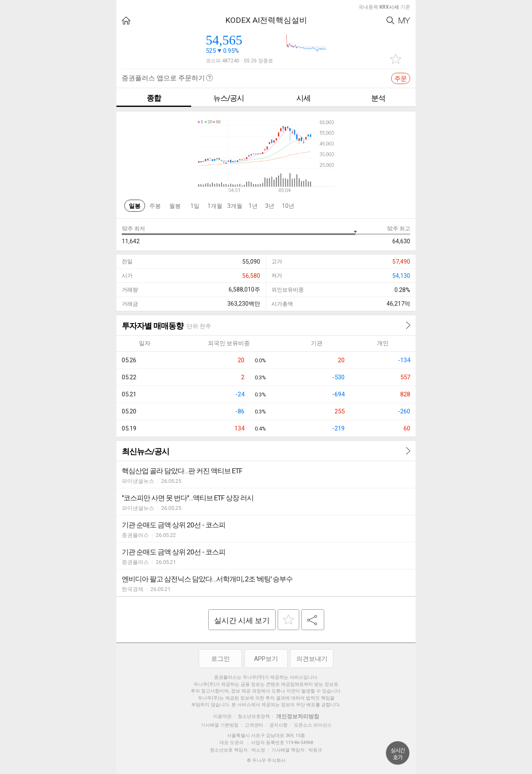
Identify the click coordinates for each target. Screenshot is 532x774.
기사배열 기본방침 (220, 725)
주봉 (155, 206)
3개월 (235, 206)
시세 (303, 98)
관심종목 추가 (396, 59)
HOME (126, 21)
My (404, 21)
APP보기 (266, 659)
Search (390, 21)
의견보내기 (312, 659)
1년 (253, 206)
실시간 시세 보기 (242, 620)
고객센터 (254, 725)
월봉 (175, 206)
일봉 (135, 206)
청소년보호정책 (254, 716)
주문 (401, 79)
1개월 (215, 206)
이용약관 (222, 716)
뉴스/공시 (229, 98)
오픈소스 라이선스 (313, 725)
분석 (378, 98)
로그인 (220, 659)
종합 (154, 98)
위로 (398, 753)
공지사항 (278, 725)
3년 (270, 206)
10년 (288, 206)
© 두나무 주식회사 (266, 760)
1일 (195, 206)
